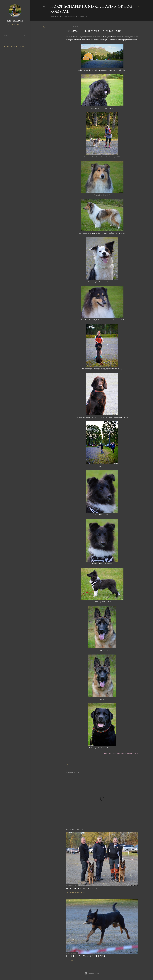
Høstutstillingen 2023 (81, 888)
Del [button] (44, 27)
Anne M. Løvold (15, 21)
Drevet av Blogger (92, 973)
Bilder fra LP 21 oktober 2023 (85, 956)
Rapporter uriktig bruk (14, 46)
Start (53, 17)
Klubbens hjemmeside (66, 17)
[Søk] (139, 6)
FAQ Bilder (83, 17)
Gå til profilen (15, 25)
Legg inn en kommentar (77, 892)
